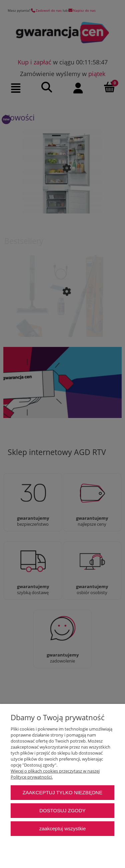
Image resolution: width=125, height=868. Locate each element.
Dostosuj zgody (62, 810)
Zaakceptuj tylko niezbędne (63, 792)
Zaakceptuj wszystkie (62, 828)
